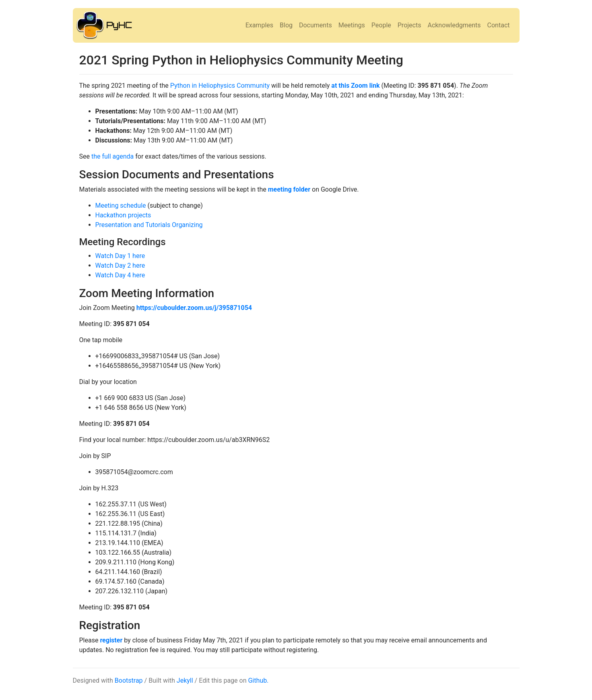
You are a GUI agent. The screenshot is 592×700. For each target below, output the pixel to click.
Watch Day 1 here (120, 256)
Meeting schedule (121, 205)
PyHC (119, 25)
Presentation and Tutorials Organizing (149, 225)
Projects (409, 25)
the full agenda (112, 156)
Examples (259, 25)
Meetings (352, 25)
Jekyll (185, 680)
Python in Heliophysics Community (220, 86)
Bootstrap (129, 680)
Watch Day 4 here (120, 275)
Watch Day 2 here (120, 265)
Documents (316, 25)
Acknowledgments (454, 25)
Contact (499, 25)
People (381, 25)
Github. (258, 680)
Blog (286, 25)
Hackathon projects (123, 215)
